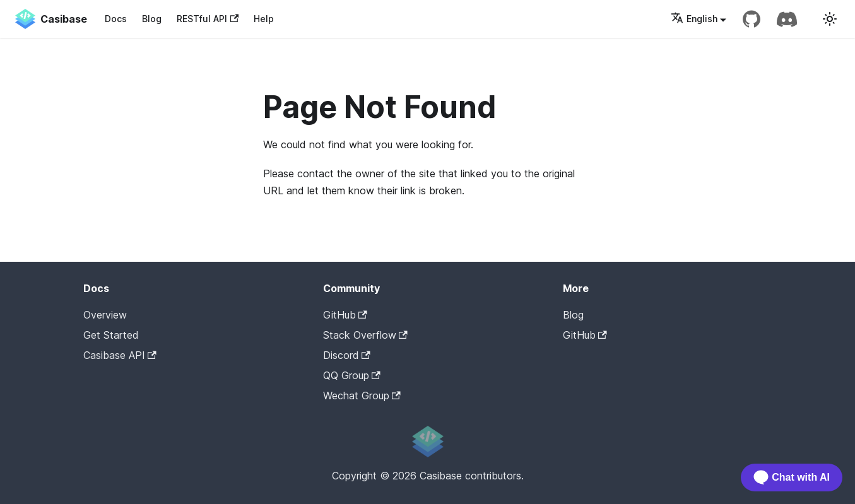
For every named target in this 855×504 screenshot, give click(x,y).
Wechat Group (362, 396)
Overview (105, 315)
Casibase (616, 355)
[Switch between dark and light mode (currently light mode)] (830, 19)
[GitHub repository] (752, 19)
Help (264, 19)
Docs (116, 19)
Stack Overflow (365, 335)
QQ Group (352, 375)
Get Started (111, 335)
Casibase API (120, 355)
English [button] (694, 19)
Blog (152, 19)
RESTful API (208, 19)
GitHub (345, 315)
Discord (347, 355)
